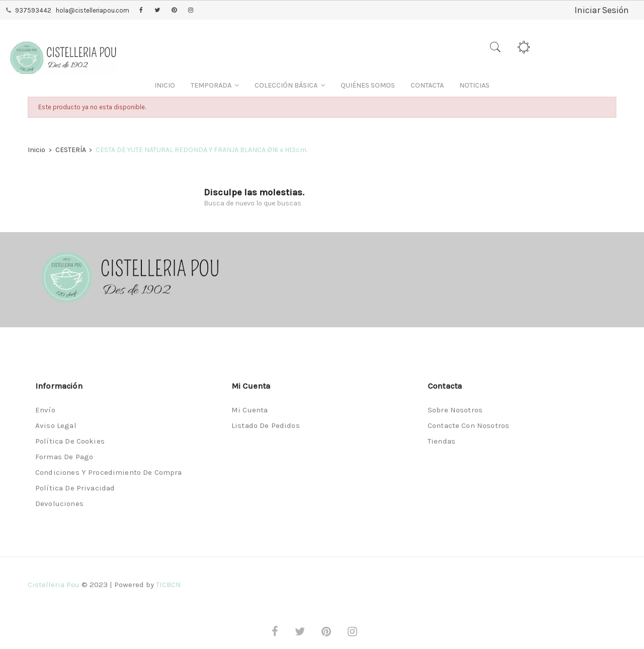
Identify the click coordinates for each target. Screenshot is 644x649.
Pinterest (174, 11)
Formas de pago (64, 457)
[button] (215, 85)
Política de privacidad (75, 488)
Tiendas (441, 441)
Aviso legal (56, 425)
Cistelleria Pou (54, 585)
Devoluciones (59, 503)
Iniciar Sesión (601, 10)
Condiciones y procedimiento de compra (109, 472)
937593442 (33, 10)
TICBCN (169, 585)
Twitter (157, 11)
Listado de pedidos (266, 425)
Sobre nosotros (455, 410)
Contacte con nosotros (468, 425)
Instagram (191, 11)
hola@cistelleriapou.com (93, 10)
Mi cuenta (250, 410)
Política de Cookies (70, 441)
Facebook (141, 11)
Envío (45, 410)
